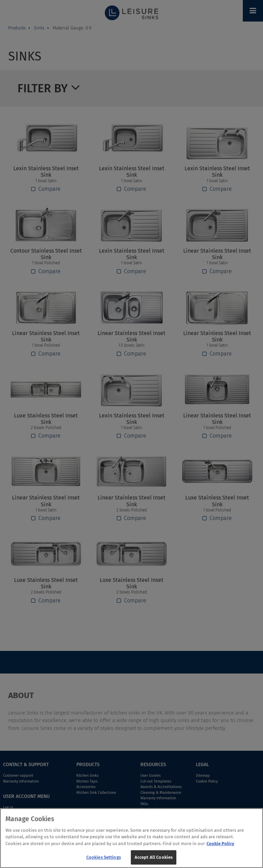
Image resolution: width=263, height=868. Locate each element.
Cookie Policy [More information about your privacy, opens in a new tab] (220, 847)
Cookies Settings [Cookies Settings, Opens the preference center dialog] (104, 861)
